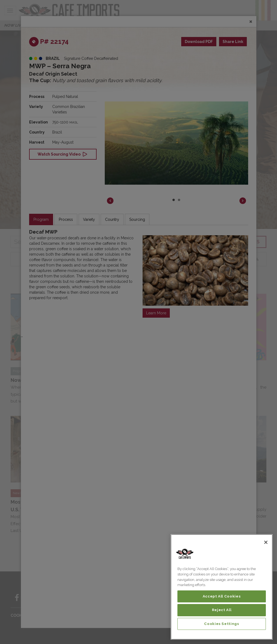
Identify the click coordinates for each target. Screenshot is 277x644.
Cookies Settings (222, 624)
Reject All (222, 610)
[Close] (266, 542)
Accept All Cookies (222, 596)
